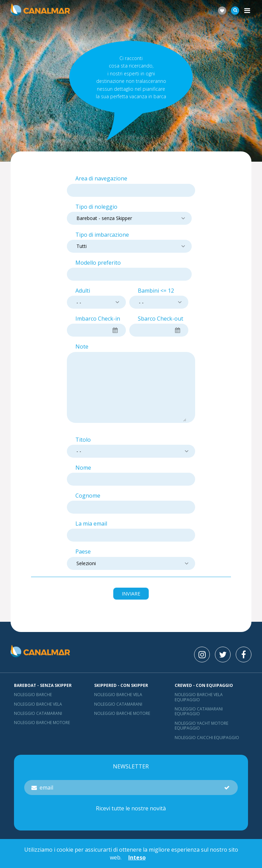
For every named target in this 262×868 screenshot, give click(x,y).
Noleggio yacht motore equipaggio (201, 726)
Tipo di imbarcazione (102, 235)
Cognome (88, 496)
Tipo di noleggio (96, 207)
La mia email (91, 524)
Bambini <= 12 (156, 291)
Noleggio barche (33, 695)
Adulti (83, 291)
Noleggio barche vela (38, 704)
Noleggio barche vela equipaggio (199, 697)
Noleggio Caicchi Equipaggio (207, 738)
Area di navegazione (101, 179)
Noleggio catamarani (38, 713)
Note (82, 347)
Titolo (83, 440)
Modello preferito (98, 263)
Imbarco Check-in (98, 319)
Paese (83, 552)
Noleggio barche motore (42, 723)
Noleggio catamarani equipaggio (199, 711)
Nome (83, 468)
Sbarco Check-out (161, 319)
